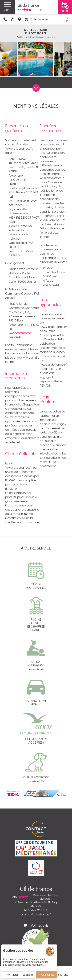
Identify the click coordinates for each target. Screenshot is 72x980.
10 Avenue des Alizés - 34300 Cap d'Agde (36, 904)
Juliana (64, 975)
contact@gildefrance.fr (36, 914)
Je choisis (28, 975)
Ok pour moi (47, 975)
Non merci (11, 975)
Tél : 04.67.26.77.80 (36, 910)
